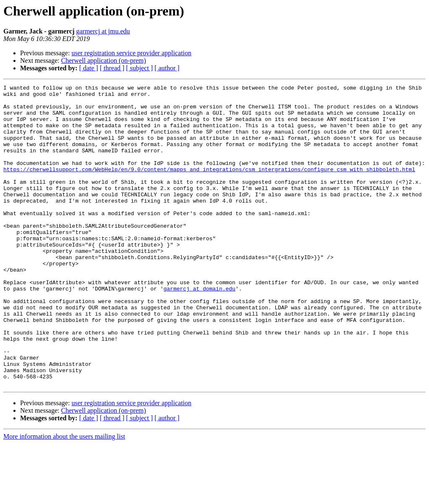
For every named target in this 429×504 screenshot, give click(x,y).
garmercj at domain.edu (199, 330)
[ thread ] (112, 68)
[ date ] (89, 68)
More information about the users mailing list (64, 497)
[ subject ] (140, 68)
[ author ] (167, 68)
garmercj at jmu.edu (103, 31)
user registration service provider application (132, 53)
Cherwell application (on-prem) (104, 60)
